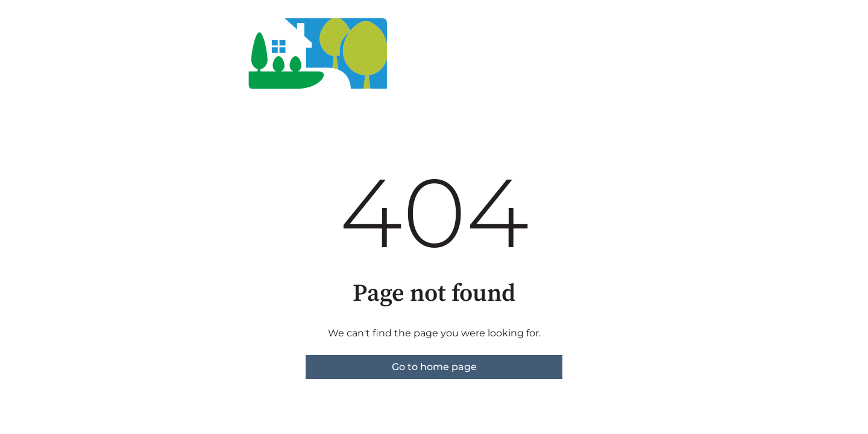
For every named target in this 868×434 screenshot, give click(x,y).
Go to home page (434, 367)
